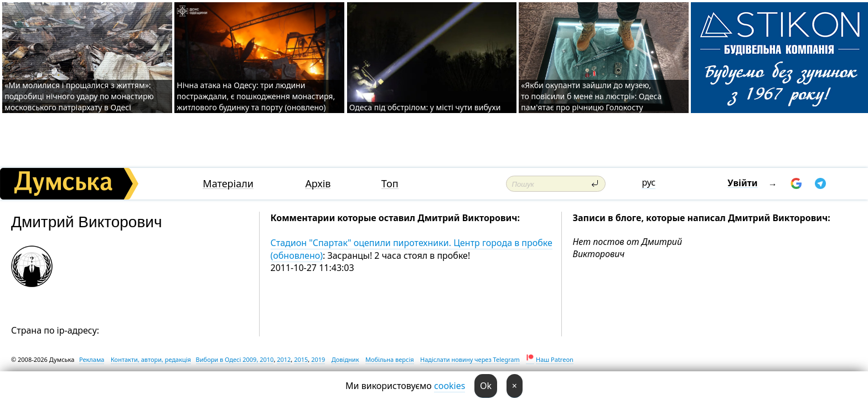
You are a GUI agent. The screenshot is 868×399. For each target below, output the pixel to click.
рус (649, 182)
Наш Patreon (555, 359)
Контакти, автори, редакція (151, 359)
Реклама (92, 359)
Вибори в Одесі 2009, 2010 (235, 359)
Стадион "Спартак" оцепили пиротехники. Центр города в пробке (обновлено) (412, 249)
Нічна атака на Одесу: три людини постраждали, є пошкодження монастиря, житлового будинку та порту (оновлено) (256, 96)
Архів (318, 184)
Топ (390, 184)
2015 (301, 359)
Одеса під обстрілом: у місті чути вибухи (425, 107)
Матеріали (228, 184)
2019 (318, 359)
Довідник (345, 359)
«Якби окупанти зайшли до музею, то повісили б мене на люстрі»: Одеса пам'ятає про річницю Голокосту (591, 96)
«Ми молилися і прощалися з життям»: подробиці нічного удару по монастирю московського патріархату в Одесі (79, 96)
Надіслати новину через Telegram (470, 359)
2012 (284, 359)
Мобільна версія (390, 359)
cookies (449, 386)
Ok (486, 386)
